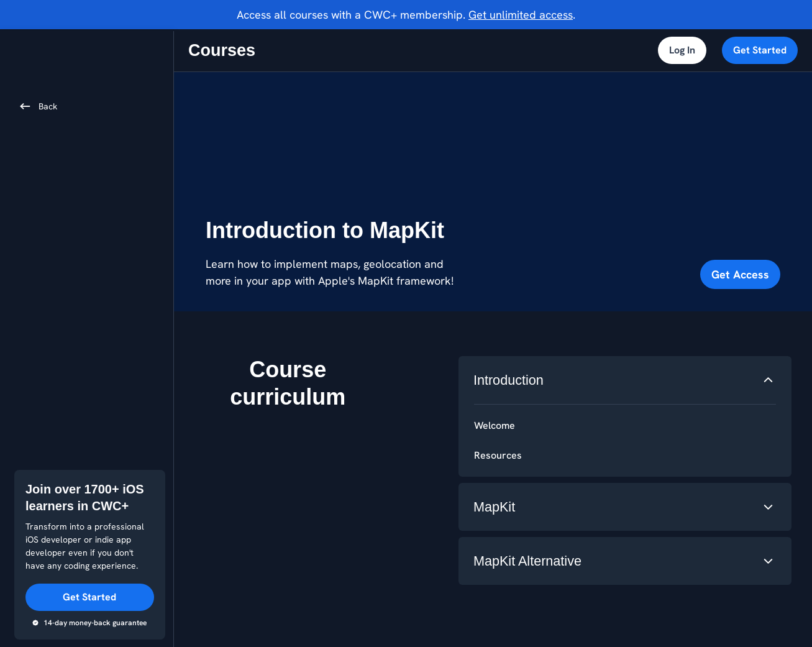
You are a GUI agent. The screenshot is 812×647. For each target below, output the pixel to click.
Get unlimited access (521, 15)
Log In (682, 50)
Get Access (740, 274)
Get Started (760, 50)
